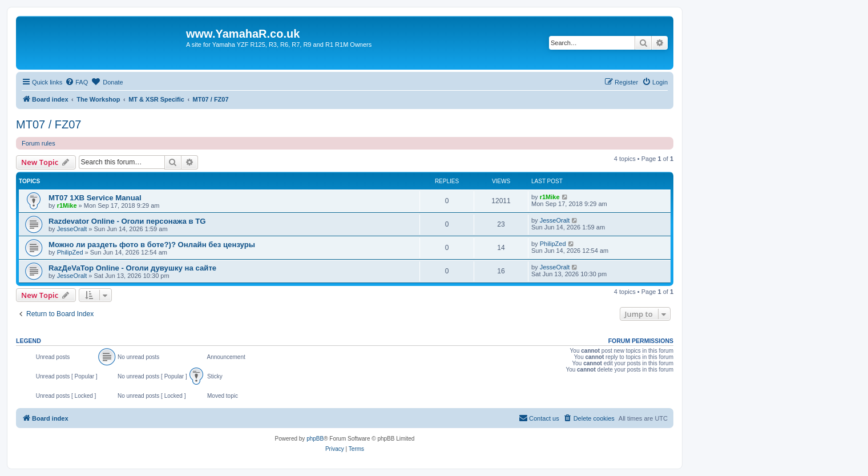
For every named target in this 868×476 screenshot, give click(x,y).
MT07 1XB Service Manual (95, 198)
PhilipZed (70, 252)
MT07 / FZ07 (49, 124)
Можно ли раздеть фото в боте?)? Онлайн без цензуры (152, 245)
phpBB (315, 439)
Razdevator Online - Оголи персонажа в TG (127, 221)
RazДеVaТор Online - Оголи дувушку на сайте (132, 268)
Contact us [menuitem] (539, 418)
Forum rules (39, 143)
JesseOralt (72, 229)
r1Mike (67, 205)
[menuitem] (76, 82)
